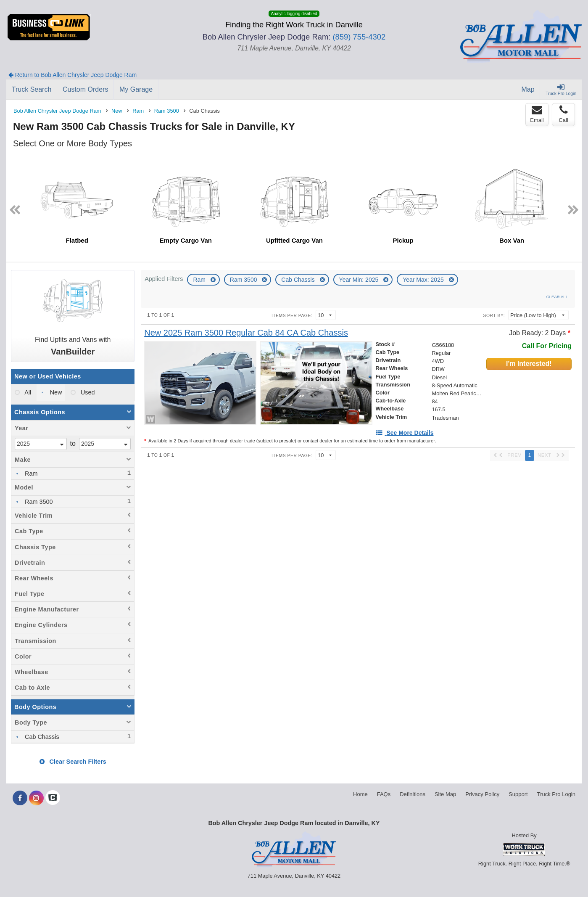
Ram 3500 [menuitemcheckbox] (38, 502)
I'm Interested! (529, 364)
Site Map (445, 794)
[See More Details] (405, 433)
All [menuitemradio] (27, 392)
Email (537, 114)
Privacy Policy (482, 794)
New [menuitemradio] (55, 392)
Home (360, 794)
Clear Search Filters (73, 762)
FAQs (384, 794)
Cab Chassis (299, 280)
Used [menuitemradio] (87, 392)
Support (518, 794)
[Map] (528, 90)
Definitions (413, 794)
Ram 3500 (244, 280)
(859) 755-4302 (359, 37)
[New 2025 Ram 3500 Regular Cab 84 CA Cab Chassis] (246, 333)
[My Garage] (136, 90)
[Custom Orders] (86, 90)
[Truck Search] (32, 90)
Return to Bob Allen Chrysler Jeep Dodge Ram (73, 75)
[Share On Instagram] (36, 798)
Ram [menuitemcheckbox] (30, 474)
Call (563, 114)
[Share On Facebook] (20, 798)
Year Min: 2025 (360, 280)
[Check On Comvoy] (53, 798)
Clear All (557, 297)
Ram (200, 280)
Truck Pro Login (556, 794)
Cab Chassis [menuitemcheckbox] (41, 737)
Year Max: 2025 (424, 280)
